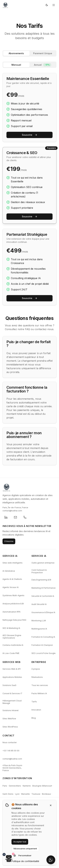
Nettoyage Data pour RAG (14, 620)
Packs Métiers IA (39, 693)
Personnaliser (22, 856)
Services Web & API (12, 669)
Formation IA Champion (42, 645)
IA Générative (9, 571)
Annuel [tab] (43, 65)
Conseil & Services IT (12, 693)
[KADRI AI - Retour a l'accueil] (29, 487)
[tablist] (29, 53)
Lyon (17, 794)
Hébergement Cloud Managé (12, 702)
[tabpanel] (29, 183)
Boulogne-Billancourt (42, 786)
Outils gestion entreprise (43, 563)
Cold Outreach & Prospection (39, 571)
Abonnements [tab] (16, 53)
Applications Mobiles (12, 677)
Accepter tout (20, 842)
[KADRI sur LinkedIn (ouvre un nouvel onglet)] (6, 517)
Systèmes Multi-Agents (13, 595)
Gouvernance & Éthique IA (43, 612)
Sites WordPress (10, 727)
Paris (5, 786)
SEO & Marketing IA (11, 628)
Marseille (25, 794)
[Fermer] (51, 805)
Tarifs (34, 702)
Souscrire (30, 135)
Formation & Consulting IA (43, 637)
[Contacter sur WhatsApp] (51, 860)
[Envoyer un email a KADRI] (15, 517)
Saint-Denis (8, 794)
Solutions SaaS (9, 685)
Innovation (36, 710)
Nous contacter (10, 742)
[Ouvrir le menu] (54, 5)
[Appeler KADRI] (25, 517)
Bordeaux (46, 794)
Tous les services (40, 685)
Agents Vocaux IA (11, 587)
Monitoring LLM (39, 621)
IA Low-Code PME (11, 653)
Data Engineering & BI (41, 580)
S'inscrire (9, 541)
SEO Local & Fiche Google (44, 653)
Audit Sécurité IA (39, 604)
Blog (34, 718)
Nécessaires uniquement (25, 849)
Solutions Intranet (11, 710)
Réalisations (37, 677)
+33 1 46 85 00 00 (11, 751)
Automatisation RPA (11, 612)
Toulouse (36, 794)
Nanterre (27, 786)
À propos (36, 669)
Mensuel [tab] (16, 65)
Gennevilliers (15, 786)
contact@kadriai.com (12, 759)
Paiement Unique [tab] (43, 53)
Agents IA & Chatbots (12, 579)
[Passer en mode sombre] (47, 5)
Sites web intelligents (13, 563)
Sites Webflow (9, 719)
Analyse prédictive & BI (13, 604)
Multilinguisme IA (39, 629)
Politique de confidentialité (25, 861)
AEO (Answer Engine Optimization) (12, 637)
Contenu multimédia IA (13, 645)
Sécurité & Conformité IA (43, 596)
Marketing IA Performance (44, 588)
